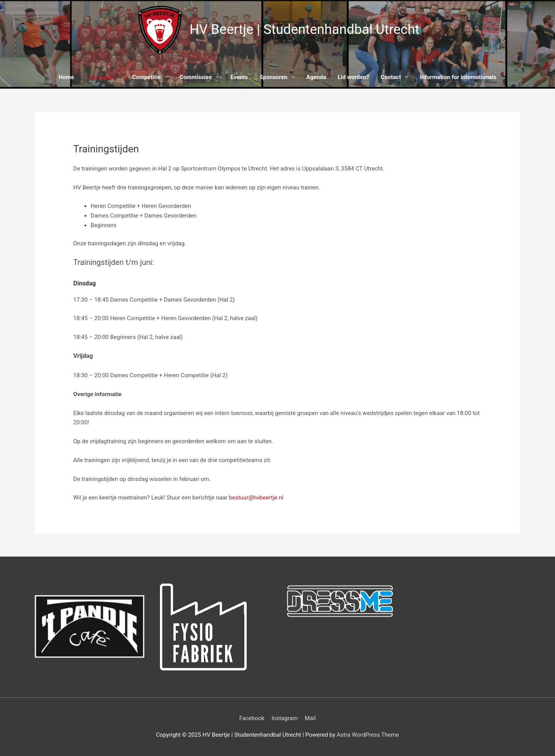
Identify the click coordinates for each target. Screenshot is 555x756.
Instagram (284, 718)
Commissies (196, 77)
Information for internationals (458, 77)
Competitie (146, 77)
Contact (391, 77)
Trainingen (99, 77)
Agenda (316, 77)
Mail (310, 718)
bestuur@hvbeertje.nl (256, 498)
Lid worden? (353, 77)
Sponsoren (273, 77)
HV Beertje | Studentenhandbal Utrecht (305, 30)
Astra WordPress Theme (368, 735)
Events (239, 77)
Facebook (252, 718)
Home (66, 77)
